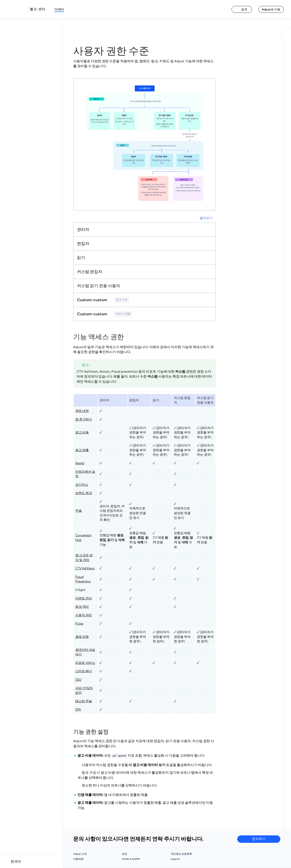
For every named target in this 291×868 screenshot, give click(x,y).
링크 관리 (82, 607)
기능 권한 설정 (91, 732)
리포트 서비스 (85, 663)
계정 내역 (82, 411)
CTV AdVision (85, 568)
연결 (79, 511)
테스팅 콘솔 (84, 701)
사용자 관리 (84, 615)
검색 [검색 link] (242, 9)
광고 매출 (82, 450)
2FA (78, 710)
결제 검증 (82, 637)
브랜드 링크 (84, 493)
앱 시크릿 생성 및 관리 (84, 558)
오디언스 (82, 485)
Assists (80, 463)
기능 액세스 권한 (99, 337)
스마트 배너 (84, 671)
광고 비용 (82, 432)
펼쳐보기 (206, 218)
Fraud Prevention (83, 579)
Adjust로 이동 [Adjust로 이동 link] (271, 9)
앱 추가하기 (84, 419)
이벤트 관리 (84, 598)
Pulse (79, 624)
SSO (78, 680)
